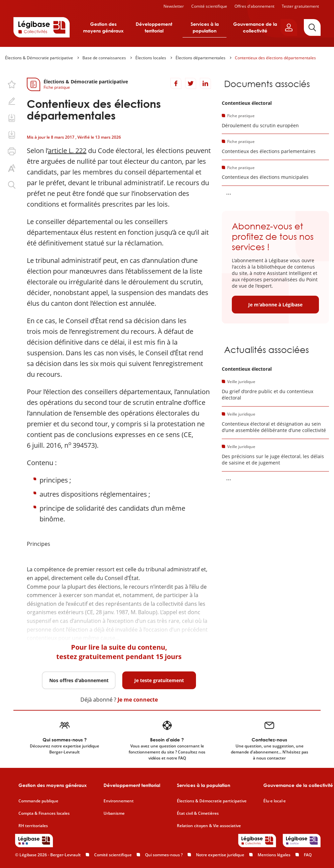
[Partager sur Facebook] (176, 83)
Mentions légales (274, 855)
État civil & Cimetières (198, 813)
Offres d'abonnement (254, 6)
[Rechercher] (312, 27)
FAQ (308, 855)
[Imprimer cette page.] (12, 151)
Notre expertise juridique (220, 855)
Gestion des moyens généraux (103, 27)
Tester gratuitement (300, 6)
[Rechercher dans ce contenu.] (12, 185)
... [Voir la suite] (229, 192)
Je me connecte (138, 700)
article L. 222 (67, 151)
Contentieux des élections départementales (275, 58)
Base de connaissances (104, 58)
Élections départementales (201, 58)
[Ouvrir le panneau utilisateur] (289, 27)
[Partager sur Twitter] (191, 83)
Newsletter (174, 6)
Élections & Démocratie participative (39, 58)
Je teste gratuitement (159, 680)
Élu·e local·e (275, 801)
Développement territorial (154, 27)
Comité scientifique (209, 6)
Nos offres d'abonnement (79, 680)
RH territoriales (33, 826)
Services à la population (205, 27)
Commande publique (38, 801)
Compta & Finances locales (44, 813)
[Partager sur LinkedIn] (205, 83)
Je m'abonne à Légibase (275, 305)
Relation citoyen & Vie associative (209, 826)
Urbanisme (114, 813)
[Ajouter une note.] (12, 101)
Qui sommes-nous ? (164, 855)
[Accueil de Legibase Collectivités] (42, 27)
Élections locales (151, 58)
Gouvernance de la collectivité (255, 27)
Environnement (119, 801)
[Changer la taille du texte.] (12, 168)
